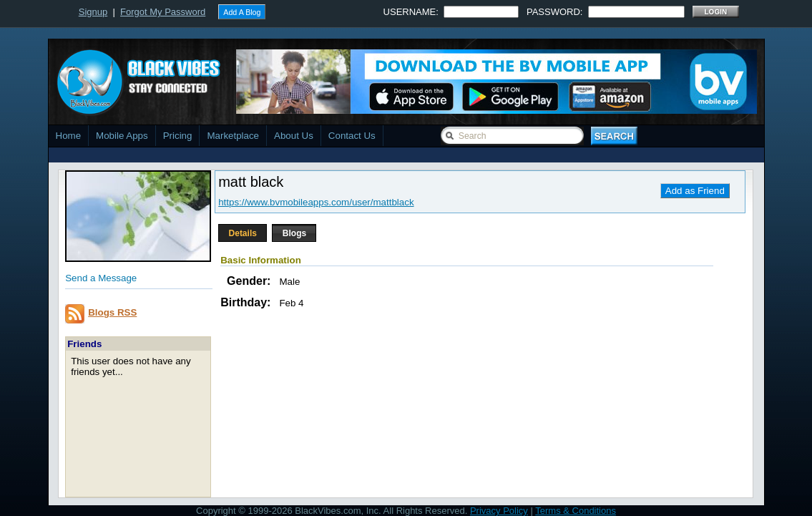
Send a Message (101, 278)
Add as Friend (695, 191)
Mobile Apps (122, 136)
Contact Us (352, 136)
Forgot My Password (163, 12)
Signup (93, 12)
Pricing (178, 136)
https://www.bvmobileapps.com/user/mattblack (316, 202)
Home (69, 136)
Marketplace (233, 136)
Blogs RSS (112, 312)
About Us (294, 136)
